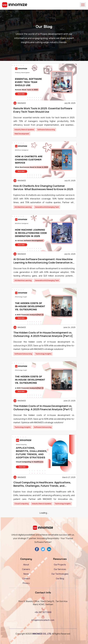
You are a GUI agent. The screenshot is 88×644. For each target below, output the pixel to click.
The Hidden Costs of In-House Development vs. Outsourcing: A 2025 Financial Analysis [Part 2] (43, 334)
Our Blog (60, 578)
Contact (26, 578)
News (26, 574)
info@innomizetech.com (43, 620)
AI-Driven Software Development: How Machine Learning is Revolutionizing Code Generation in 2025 (43, 261)
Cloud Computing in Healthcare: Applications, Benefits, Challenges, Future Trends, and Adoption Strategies (42, 484)
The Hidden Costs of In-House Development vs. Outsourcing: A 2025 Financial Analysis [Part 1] (43, 408)
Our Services (60, 569)
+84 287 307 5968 (43, 612)
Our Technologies (60, 574)
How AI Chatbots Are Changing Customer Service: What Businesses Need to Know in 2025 (43, 188)
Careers (26, 569)
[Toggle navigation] (83, 5)
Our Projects (60, 565)
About (26, 565)
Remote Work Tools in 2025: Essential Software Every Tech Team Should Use (43, 110)
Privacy (26, 583)
